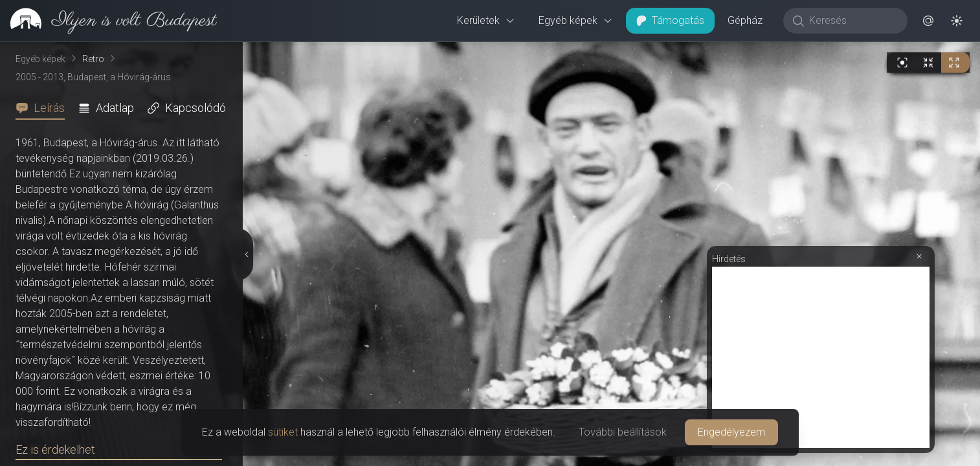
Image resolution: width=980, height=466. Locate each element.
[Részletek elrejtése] (245, 254)
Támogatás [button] (670, 20)
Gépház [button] (745, 20)
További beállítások (623, 432)
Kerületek (486, 20)
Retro (93, 59)
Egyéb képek (576, 20)
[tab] (44, 108)
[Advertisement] (821, 357)
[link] (108, 21)
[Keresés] (852, 21)
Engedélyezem (731, 432)
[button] (928, 21)
